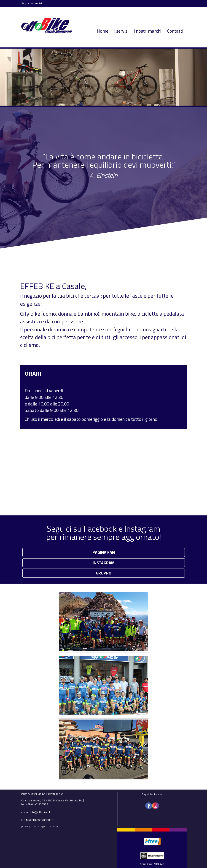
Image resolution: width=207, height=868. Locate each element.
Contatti (175, 31)
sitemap (55, 826)
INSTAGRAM (104, 563)
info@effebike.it (40, 812)
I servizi (121, 31)
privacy (26, 826)
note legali (40, 826)
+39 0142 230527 (37, 804)
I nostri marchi (148, 31)
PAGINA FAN (104, 552)
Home (103, 31)
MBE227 (159, 864)
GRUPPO (104, 573)
